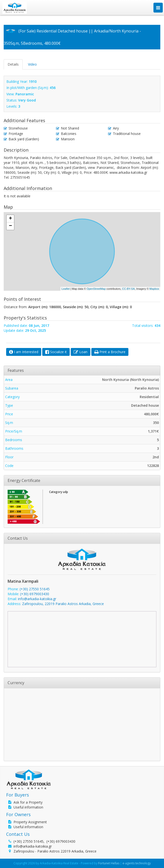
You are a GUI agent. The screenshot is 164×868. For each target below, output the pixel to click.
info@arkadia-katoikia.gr (37, 599)
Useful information (28, 807)
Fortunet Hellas (109, 863)
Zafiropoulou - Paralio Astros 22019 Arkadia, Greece (55, 851)
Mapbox (154, 289)
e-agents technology (137, 863)
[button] (24, 352)
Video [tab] (32, 64)
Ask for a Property (28, 802)
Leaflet (66, 289)
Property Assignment (30, 822)
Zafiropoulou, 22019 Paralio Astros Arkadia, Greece (63, 604)
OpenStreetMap (96, 289)
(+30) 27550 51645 (35, 589)
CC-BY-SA (128, 289)
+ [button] (10, 219)
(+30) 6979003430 (35, 594)
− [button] (10, 226)
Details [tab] (13, 64)
